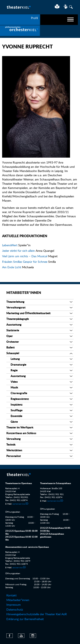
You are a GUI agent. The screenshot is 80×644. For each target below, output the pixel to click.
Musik (14, 388)
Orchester (13, 342)
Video (14, 382)
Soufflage (17, 411)
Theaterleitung (15, 302)
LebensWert (10, 245)
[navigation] (59, 20)
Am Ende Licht (12, 267)
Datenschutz (15, 610)
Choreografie (19, 393)
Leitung (15, 359)
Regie (14, 371)
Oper (10, 336)
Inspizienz (17, 405)
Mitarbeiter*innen (24, 293)
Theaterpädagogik (18, 319)
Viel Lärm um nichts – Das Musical (25, 256)
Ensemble (16, 416)
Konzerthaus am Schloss (21, 433)
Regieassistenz (20, 399)
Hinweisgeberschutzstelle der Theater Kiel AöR (37, 614)
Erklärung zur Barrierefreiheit (25, 619)
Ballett (11, 348)
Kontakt (11, 596)
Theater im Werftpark (20, 428)
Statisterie (13, 331)
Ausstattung (14, 325)
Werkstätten (14, 451)
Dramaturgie (18, 365)
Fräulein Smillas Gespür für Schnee (25, 262)
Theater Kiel (19, 7)
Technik (11, 445)
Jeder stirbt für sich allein (19, 251)
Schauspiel (13, 353)
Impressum (14, 605)
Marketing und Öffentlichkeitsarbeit (28, 313)
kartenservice (19, 504)
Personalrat (14, 456)
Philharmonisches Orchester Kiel (20, 31)
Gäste (14, 422)
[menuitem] (20, 31)
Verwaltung (13, 439)
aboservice (18, 568)
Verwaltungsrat (16, 308)
